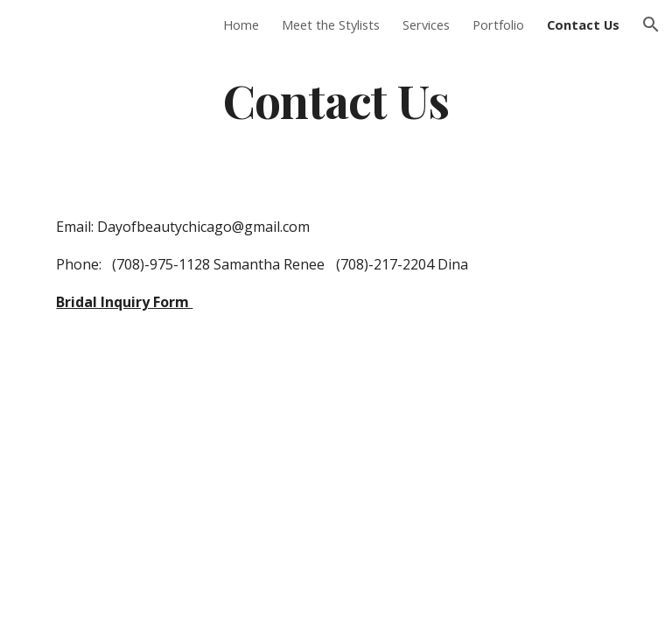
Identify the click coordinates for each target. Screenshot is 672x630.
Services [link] (426, 24)
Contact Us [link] (583, 24)
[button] (651, 24)
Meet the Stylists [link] (331, 24)
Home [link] (241, 24)
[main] (336, 99)
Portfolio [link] (498, 24)
